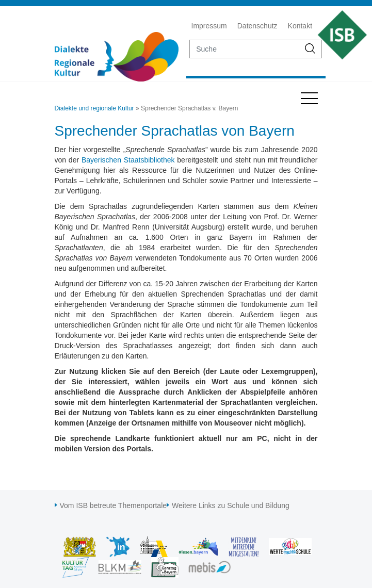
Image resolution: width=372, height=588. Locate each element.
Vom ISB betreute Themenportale (114, 505)
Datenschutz (257, 26)
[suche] (245, 49)
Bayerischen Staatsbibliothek (128, 160)
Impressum (209, 26)
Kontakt (300, 26)
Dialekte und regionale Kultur (94, 108)
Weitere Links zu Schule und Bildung (231, 505)
